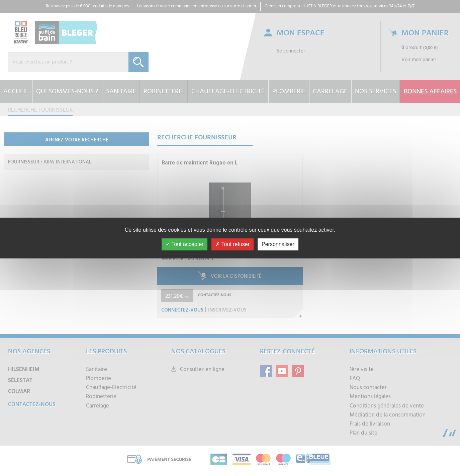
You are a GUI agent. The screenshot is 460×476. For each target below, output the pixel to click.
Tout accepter (185, 244)
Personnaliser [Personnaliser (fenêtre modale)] (278, 244)
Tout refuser (233, 244)
